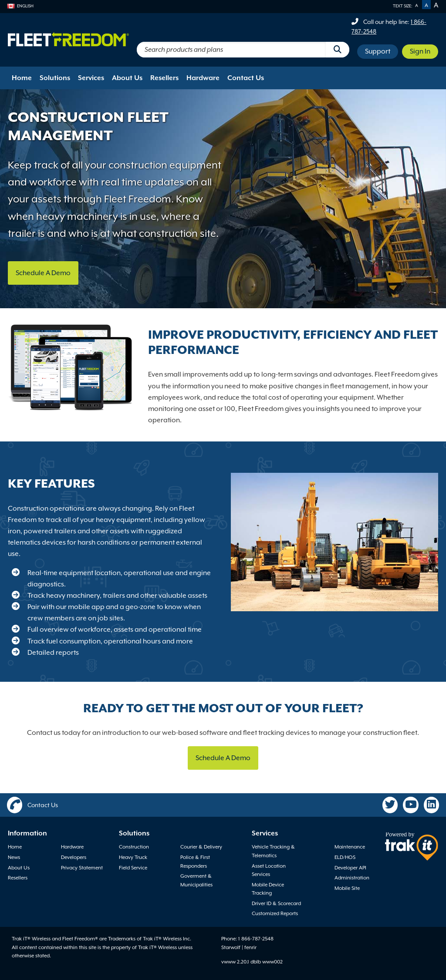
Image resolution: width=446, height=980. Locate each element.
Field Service (133, 868)
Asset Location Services (269, 870)
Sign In (420, 51)
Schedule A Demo (43, 273)
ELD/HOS (345, 857)
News (14, 857)
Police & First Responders (195, 862)
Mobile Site (347, 888)
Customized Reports (275, 913)
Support (378, 51)
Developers (74, 857)
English (20, 6)
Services (91, 78)
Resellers (164, 78)
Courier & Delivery (201, 847)
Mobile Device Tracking (268, 889)
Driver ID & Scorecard (276, 903)
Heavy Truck (133, 857)
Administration (352, 878)
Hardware (203, 78)
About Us (127, 78)
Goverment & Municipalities (196, 880)
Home (22, 78)
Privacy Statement (82, 868)
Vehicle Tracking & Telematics (273, 851)
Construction (134, 847)
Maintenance (350, 847)
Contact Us (246, 78)
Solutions (55, 78)
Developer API (350, 868)
